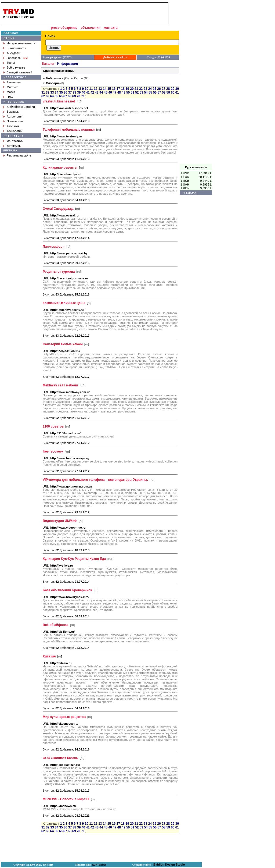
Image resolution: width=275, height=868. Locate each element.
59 (168, 93)
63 (47, 96)
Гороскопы (14, 58)
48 (119, 93)
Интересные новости (21, 43)
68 (70, 96)
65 (56, 96)
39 (79, 93)
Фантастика (15, 141)
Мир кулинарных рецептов (64, 717)
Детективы (14, 146)
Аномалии (14, 82)
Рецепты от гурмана (59, 272)
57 (159, 93)
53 (141, 93)
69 (74, 96)
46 (110, 93)
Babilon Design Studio (169, 865)
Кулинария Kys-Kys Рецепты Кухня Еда (74, 559)
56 (155, 93)
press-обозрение (64, 28)
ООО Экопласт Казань (60, 758)
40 (83, 93)
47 (115, 93)
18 (123, 89)
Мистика (12, 87)
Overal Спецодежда (58, 209)
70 (78, 96)
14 (105, 89)
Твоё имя (13, 126)
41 (88, 93)
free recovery (53, 451)
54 (146, 93)
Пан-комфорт (53, 247)
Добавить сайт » (115, 57)
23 (145, 89)
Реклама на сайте (19, 155)
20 (132, 89)
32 (48, 93)
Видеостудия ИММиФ (60, 521)
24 (150, 89)
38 (74, 93)
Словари (52, 83)
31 (43, 93)
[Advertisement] (196, 83)
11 (91, 89)
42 (92, 93)
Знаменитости (16, 48)
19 (127, 89)
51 (133, 93)
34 (57, 93)
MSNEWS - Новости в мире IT (66, 799)
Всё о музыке (16, 67)
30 (177, 89)
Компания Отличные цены (64, 303)
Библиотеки (55, 78)
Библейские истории (21, 107)
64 (52, 96)
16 (114, 89)
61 (177, 93)
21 (136, 89)
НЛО (10, 97)
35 (61, 93)
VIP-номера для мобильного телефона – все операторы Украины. (95, 480)
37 (70, 93)
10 (87, 89)
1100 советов (53, 426)
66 (61, 96)
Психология (15, 121)
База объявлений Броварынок (67, 590)
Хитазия (49, 656)
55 (150, 93)
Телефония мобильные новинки (69, 130)
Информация (68, 64)
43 (97, 93)
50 (128, 93)
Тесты (11, 63)
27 (163, 89)
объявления (90, 28)
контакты (111, 28)
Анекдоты (13, 53)
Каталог (48, 64)
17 (118, 89)
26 (159, 89)
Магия (11, 92)
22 (141, 89)
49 (123, 93)
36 (65, 93)
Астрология (15, 116)
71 (83, 96)
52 (137, 93)
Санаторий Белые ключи (63, 344)
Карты (78, 78)
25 (155, 89)
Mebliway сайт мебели (60, 385)
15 (109, 89)
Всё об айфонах (56, 625)
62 (43, 96)
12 (95, 89)
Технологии (15, 131)
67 (65, 96)
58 (164, 93)
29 (173, 89)
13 (100, 89)
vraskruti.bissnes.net (59, 101)
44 (101, 93)
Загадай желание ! (19, 72)
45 (106, 93)
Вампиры (13, 112)
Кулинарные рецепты (60, 168)
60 (173, 93)
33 (52, 93)
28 (168, 89)
